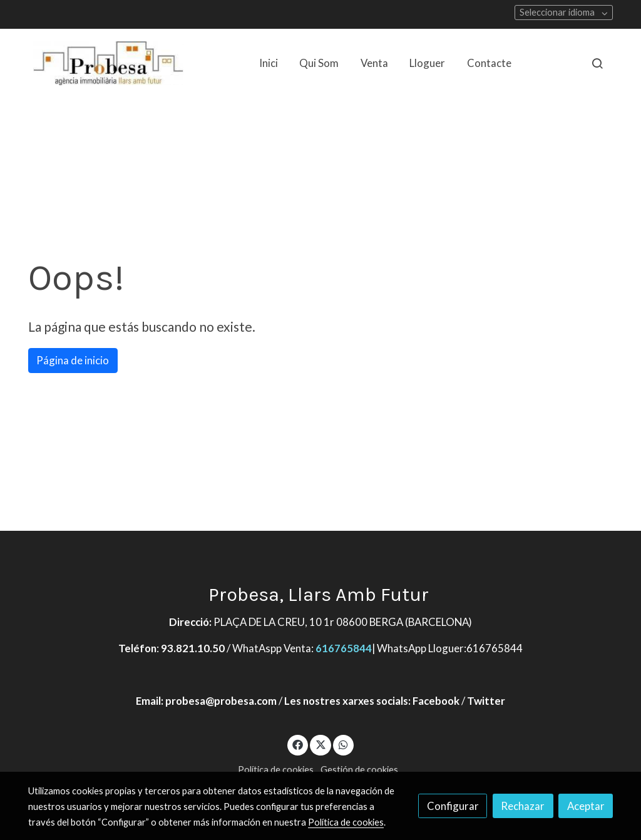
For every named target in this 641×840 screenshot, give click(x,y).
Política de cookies (276, 770)
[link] (108, 63)
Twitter (486, 701)
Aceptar (586, 806)
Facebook (436, 701)
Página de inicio (73, 360)
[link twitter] (320, 744)
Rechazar (523, 806)
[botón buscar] (597, 63)
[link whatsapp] (344, 744)
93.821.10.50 (193, 648)
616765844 (344, 648)
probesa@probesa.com (221, 701)
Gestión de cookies (359, 770)
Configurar (453, 806)
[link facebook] (298, 744)
